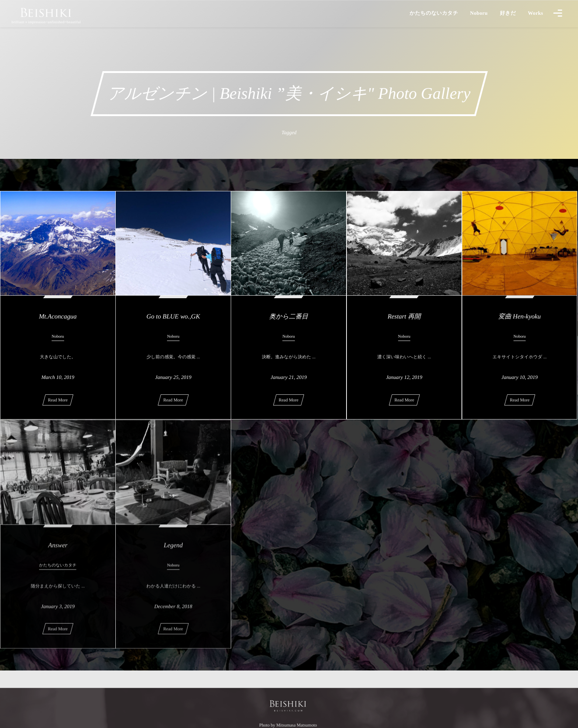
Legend (173, 550)
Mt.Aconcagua (58, 316)
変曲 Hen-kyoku (520, 316)
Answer (58, 550)
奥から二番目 (289, 316)
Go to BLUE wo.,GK (173, 316)
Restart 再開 (404, 316)
